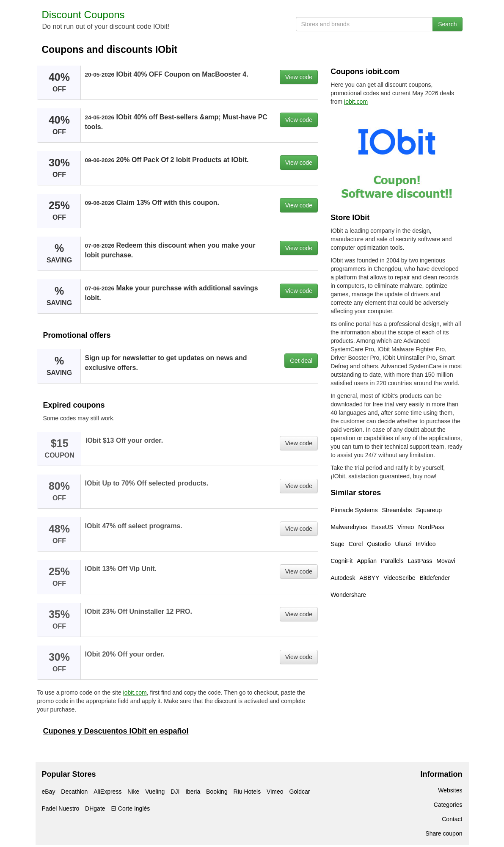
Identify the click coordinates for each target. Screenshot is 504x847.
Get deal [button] (301, 361)
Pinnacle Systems (354, 510)
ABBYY (370, 578)
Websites (450, 790)
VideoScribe (399, 578)
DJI (175, 792)
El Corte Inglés (130, 808)
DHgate (95, 808)
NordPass (431, 527)
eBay (49, 792)
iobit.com (135, 692)
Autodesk (343, 578)
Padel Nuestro (61, 808)
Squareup (429, 510)
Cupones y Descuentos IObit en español (116, 731)
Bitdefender (435, 578)
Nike (133, 792)
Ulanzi (403, 544)
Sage (337, 544)
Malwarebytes (349, 527)
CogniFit (342, 561)
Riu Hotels (247, 792)
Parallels (392, 561)
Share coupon (444, 833)
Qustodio (379, 544)
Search (447, 24)
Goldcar (299, 792)
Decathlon (74, 792)
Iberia (193, 792)
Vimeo (406, 527)
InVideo (426, 544)
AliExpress (107, 792)
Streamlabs (397, 510)
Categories (448, 805)
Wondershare (348, 595)
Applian (367, 561)
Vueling (155, 792)
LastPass (420, 561)
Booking (217, 792)
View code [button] (299, 77)
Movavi (446, 561)
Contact (452, 819)
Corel (356, 544)
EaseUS (382, 527)
